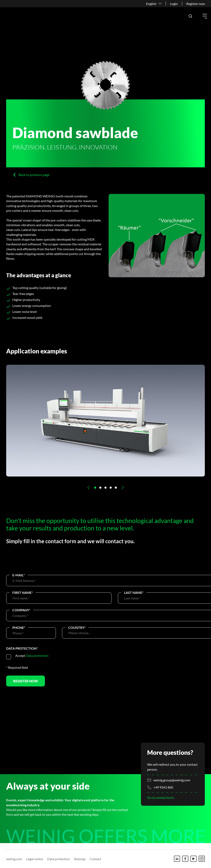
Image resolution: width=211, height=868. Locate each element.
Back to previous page (34, 175)
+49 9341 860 (163, 787)
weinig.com (14, 859)
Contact (95, 859)
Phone (19, 627)
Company (21, 610)
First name (23, 592)
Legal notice (35, 859)
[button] (190, 16)
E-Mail (19, 575)
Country (77, 627)
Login (174, 4)
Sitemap (80, 859)
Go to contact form (161, 798)
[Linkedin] (177, 859)
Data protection (37, 655)
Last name (134, 592)
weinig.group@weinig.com (172, 780)
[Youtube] (193, 859)
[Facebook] (185, 859)
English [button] (151, 4)
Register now (196, 4)
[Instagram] (202, 859)
